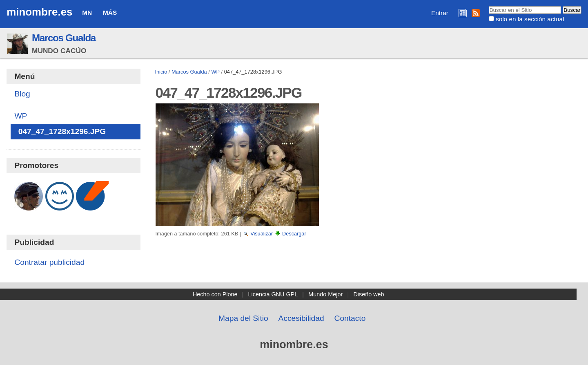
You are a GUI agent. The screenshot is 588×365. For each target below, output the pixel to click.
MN (87, 12)
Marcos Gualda (64, 38)
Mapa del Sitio (243, 318)
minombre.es (39, 12)
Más (110, 12)
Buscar (488, 6)
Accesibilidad (301, 318)
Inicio (161, 72)
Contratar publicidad (49, 262)
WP (215, 72)
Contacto (350, 318)
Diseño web (369, 294)
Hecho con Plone (215, 294)
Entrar (440, 13)
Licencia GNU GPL (273, 294)
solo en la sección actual (530, 19)
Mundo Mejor (325, 294)
